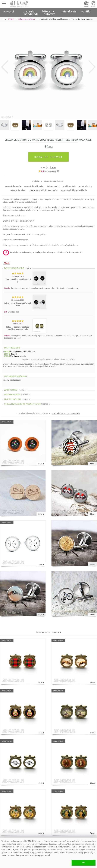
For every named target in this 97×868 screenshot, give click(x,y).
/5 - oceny (47, 171)
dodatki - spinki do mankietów (66, 413)
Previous (5, 67)
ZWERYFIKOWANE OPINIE (18, 268)
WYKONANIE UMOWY (17, 395)
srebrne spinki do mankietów (74, 190)
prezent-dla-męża (13, 186)
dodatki (36, 181)
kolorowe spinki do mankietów (43, 190)
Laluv (53, 167)
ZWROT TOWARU (16, 390)
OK (84, 863)
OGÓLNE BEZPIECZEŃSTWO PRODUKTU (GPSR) (27, 404)
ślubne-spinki (53, 186)
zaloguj (93, 6)
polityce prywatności (41, 855)
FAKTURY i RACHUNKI (18, 399)
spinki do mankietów (54, 181)
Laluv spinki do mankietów (49, 632)
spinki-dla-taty (86, 186)
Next (92, 67)
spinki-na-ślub (69, 186)
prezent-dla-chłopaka (34, 186)
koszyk (86, 6)
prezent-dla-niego (18, 190)
